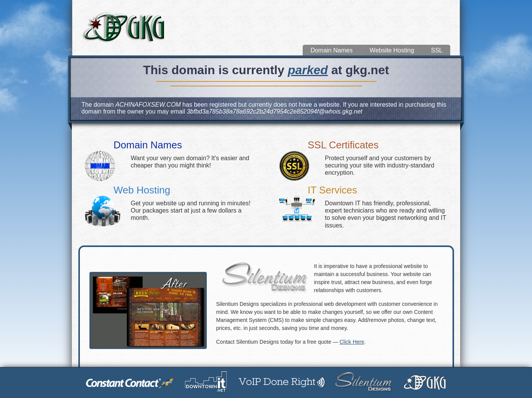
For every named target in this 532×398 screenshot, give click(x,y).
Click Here (352, 342)
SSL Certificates (343, 145)
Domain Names (331, 50)
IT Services (332, 190)
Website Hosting (392, 50)
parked (308, 70)
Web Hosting (142, 190)
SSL (437, 50)
